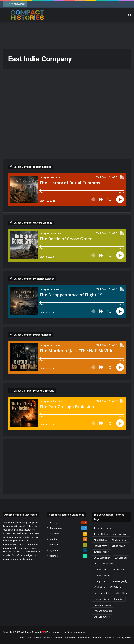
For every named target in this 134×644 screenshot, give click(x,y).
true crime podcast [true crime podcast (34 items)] (103, 605)
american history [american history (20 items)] (120, 534)
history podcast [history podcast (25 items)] (101, 581)
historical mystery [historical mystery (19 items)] (102, 576)
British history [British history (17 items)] (100, 546)
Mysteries (55, 550)
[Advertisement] (67, 34)
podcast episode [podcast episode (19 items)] (102, 599)
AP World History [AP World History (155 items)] (120, 540)
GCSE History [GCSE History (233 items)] (121, 558)
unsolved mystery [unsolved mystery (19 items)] (102, 617)
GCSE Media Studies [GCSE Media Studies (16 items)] (103, 564)
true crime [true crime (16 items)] (119, 599)
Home (21, 638)
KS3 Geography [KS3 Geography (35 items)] (120, 581)
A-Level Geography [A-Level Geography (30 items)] (103, 528)
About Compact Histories (39, 638)
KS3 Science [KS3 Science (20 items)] (116, 587)
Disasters (54, 533)
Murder (53, 539)
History (53, 522)
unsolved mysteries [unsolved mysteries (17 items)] (103, 611)
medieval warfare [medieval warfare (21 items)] (102, 593)
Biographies (56, 528)
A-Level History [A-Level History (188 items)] (101, 534)
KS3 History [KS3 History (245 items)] (99, 587)
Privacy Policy (124, 638)
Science (54, 556)
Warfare (54, 545)
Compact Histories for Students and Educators (77, 638)
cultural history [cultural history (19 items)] (118, 546)
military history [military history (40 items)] (122, 593)
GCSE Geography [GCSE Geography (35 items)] (102, 558)
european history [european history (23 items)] (102, 552)
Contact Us (109, 638)
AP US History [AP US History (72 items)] (100, 540)
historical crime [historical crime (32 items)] (101, 570)
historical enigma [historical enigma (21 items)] (121, 570)
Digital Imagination (76, 632)
